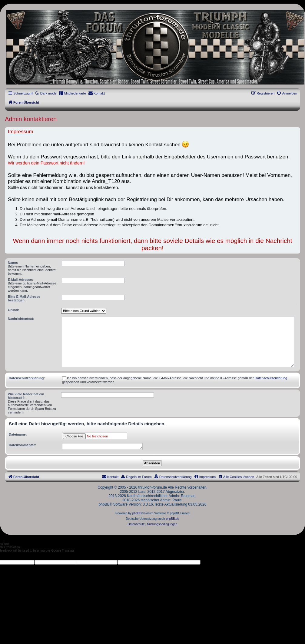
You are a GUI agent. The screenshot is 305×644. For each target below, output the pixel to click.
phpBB (137, 513)
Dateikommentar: (22, 445)
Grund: (13, 310)
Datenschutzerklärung (271, 378)
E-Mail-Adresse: (20, 280)
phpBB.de (173, 519)
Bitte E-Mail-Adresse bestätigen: (24, 298)
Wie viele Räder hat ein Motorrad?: (26, 396)
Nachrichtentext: (21, 319)
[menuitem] (72, 93)
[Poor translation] (15, 556)
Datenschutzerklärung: (27, 378)
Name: (13, 263)
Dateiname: (18, 434)
